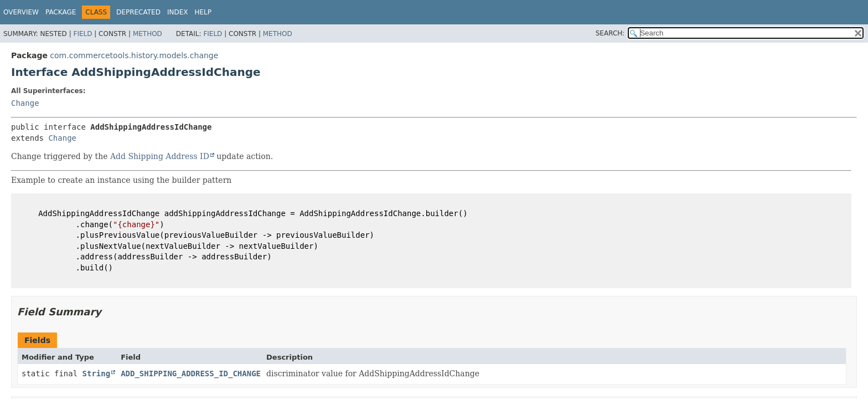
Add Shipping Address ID (160, 156)
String (97, 374)
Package (61, 12)
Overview (21, 12)
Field (82, 34)
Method (148, 34)
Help (203, 12)
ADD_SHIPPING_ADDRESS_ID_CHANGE (191, 374)
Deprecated (138, 12)
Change (25, 103)
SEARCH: (610, 33)
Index (178, 12)
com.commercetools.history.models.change (134, 55)
